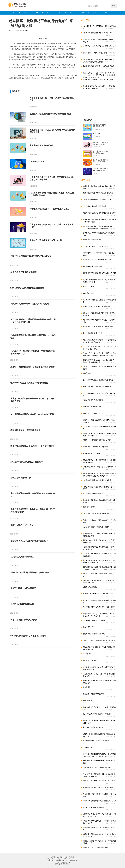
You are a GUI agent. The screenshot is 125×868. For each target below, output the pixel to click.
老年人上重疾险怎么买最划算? (93, 807)
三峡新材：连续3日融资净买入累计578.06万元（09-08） (98, 421)
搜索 (114, 6)
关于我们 (54, 857)
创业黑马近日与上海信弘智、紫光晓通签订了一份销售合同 (98, 682)
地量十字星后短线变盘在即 (91, 240)
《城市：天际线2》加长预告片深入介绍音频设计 (98, 642)
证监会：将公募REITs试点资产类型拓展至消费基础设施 (98, 735)
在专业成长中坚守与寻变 (91, 453)
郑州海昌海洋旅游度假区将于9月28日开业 (97, 33)
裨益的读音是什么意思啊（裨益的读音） (96, 741)
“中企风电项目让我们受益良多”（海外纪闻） (30, 573)
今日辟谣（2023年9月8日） (91, 407)
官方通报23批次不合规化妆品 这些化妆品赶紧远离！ (99, 301)
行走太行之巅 (87, 747)
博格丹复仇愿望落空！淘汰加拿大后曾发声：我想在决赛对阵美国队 (33, 510)
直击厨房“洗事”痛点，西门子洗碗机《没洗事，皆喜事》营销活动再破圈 (98, 361)
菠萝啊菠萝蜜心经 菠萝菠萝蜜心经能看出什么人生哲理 (99, 254)
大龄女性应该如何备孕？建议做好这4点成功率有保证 (33, 495)
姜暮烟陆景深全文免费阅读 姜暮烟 (25, 430)
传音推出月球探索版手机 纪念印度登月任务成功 (51, 209)
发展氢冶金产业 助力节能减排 (23, 272)
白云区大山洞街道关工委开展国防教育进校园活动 (98, 602)
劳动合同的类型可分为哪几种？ (93, 493)
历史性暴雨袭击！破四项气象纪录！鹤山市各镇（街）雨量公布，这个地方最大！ (98, 755)
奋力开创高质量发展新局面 (22, 557)
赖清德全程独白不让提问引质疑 (93, 634)
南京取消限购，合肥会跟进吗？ (24, 588)
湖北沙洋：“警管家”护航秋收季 (93, 694)
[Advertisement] (95, 104)
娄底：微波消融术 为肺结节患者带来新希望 (97, 193)
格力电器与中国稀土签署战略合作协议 (95, 447)
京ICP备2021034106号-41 (62, 864)
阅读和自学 (86, 373)
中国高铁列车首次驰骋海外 (41, 145)
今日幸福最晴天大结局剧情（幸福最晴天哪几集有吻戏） (98, 708)
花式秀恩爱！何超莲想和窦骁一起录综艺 (96, 246)
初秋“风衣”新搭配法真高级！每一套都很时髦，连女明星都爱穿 (98, 581)
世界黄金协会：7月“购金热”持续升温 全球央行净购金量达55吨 (98, 535)
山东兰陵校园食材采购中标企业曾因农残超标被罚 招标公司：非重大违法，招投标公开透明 (98, 568)
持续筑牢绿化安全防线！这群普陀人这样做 (97, 200)
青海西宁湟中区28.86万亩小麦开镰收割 (96, 306)
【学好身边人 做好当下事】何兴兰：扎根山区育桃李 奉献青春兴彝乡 (99, 348)
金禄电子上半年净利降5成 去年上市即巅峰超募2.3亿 (98, 234)
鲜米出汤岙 (86, 654)
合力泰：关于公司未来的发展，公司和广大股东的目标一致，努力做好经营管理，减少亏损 (98, 354)
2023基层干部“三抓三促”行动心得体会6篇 (96, 260)
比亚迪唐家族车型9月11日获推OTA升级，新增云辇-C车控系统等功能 (52, 194)
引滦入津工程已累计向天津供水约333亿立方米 (98, 781)
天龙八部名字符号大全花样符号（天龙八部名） (98, 607)
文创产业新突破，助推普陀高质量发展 (95, 514)
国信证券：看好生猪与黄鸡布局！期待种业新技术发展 (98, 501)
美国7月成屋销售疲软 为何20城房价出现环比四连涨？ (98, 321)
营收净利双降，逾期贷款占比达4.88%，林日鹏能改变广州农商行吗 (98, 775)
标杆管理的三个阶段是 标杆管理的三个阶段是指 (99, 53)
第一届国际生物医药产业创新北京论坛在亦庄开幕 (32, 414)
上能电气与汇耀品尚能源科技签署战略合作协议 (50, 114)
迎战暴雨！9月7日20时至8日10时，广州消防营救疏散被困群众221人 (33, 352)
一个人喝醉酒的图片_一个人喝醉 (93, 620)
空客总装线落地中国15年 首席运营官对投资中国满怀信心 (51, 226)
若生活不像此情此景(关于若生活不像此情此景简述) (33, 367)
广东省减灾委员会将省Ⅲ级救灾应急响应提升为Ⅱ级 (99, 428)
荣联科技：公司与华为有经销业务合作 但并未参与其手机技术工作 (99, 835)
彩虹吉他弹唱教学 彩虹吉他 (92, 333)
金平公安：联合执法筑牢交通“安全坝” (46, 240)
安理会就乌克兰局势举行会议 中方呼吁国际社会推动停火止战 (99, 822)
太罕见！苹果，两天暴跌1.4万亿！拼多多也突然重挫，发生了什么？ (99, 435)
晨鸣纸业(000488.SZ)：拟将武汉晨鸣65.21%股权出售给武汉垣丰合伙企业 (99, 615)
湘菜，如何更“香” (88, 507)
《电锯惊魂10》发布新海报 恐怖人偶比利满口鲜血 (99, 468)
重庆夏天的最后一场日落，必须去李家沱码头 (98, 66)
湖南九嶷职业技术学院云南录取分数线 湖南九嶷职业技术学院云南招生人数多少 (99, 475)
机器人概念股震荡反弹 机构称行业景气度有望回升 (32, 446)
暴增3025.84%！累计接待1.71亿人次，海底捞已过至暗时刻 (98, 541)
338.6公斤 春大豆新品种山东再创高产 (27, 462)
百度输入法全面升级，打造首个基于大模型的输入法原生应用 (98, 842)
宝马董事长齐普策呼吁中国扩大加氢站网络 (97, 787)
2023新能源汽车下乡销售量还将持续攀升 (96, 480)
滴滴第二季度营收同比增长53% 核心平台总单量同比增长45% (32, 400)
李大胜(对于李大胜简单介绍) (92, 727)
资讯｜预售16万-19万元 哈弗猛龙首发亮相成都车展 (98, 762)
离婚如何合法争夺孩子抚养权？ (93, 400)
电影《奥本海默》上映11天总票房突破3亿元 (97, 387)
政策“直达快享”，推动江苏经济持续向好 (96, 767)
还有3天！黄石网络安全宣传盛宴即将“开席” (97, 594)
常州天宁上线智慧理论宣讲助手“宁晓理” (96, 714)
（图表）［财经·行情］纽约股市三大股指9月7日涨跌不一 (99, 368)
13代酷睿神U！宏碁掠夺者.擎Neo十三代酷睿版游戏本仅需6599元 (98, 668)
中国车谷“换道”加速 (89, 660)
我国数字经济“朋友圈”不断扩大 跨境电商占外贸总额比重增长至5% (99, 815)
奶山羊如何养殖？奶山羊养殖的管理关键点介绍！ (98, 575)
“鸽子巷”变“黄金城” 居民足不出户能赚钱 (28, 636)
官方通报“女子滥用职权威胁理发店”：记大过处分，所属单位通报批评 (98, 87)
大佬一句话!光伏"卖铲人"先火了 (25, 620)
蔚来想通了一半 (87, 627)
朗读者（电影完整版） (90, 587)
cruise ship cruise (37, 161)
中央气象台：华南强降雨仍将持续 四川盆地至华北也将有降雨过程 (99, 221)
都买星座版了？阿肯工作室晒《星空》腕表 (97, 326)
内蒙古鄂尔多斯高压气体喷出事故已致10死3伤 (31, 256)
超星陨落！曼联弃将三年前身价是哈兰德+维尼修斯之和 (52, 99)
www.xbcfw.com (75, 859)
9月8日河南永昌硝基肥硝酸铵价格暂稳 (27, 288)
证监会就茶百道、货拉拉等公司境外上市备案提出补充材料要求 (52, 131)
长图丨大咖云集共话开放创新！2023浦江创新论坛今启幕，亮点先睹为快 (52, 178)
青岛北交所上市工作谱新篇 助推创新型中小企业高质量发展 (99, 555)
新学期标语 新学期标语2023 (22, 478)
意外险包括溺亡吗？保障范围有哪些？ (95, 527)
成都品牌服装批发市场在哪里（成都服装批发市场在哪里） (33, 337)
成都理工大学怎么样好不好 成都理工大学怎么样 (99, 46)
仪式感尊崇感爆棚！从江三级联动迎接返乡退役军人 (98, 394)
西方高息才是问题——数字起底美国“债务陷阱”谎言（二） (97, 41)
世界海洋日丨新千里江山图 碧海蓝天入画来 (97, 80)
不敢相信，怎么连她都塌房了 (92, 413)
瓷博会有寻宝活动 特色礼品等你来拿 (95, 848)
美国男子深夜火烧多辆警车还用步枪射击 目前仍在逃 (99, 214)
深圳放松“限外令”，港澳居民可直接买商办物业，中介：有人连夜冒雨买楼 (33, 321)
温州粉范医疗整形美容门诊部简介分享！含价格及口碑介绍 (98, 722)
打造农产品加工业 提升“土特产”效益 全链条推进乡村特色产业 (98, 675)
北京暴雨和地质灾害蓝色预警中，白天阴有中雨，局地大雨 (98, 548)
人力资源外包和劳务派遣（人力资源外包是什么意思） (98, 795)
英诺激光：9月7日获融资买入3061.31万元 (96, 440)
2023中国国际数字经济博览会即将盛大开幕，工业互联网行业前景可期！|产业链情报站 (98, 227)
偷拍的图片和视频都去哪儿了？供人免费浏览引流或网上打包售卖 (98, 281)
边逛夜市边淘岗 (87, 286)
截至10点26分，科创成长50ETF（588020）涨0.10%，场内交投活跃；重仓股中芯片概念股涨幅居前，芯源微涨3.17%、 (98, 74)
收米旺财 (26, 31)
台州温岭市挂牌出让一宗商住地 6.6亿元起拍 (30, 304)
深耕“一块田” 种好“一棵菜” (22, 525)
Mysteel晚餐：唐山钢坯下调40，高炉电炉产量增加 (99, 27)
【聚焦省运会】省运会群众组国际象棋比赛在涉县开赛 (98, 488)
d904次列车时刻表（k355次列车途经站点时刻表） (98, 829)
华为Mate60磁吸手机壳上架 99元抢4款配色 (29, 383)
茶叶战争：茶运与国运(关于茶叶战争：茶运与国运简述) (98, 314)
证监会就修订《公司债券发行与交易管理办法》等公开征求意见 (98, 648)
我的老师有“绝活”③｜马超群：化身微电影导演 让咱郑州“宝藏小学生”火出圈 (98, 61)
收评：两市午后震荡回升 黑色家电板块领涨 (97, 380)
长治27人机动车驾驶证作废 (22, 604)
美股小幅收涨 (87, 701)
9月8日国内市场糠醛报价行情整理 (94, 206)
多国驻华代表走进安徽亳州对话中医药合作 (29, 541)
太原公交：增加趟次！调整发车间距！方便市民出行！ (98, 521)
